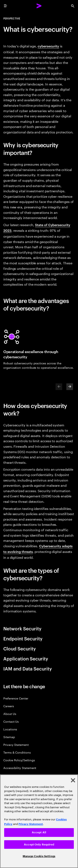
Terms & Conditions (17, 752)
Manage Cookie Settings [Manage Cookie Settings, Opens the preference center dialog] (39, 856)
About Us (10, 714)
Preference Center (16, 698)
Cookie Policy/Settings (19, 760)
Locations (10, 729)
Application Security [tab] (26, 658)
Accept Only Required (39, 845)
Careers (9, 706)
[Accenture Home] (39, 6)
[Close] (73, 780)
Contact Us (11, 721)
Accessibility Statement (20, 768)
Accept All (39, 832)
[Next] (70, 387)
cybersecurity (48, 46)
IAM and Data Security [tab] (28, 668)
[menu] (5, 6)
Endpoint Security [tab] (23, 638)
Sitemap (9, 737)
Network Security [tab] (22, 628)
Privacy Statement (16, 744)
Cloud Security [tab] (20, 648)
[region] (39, 821)
